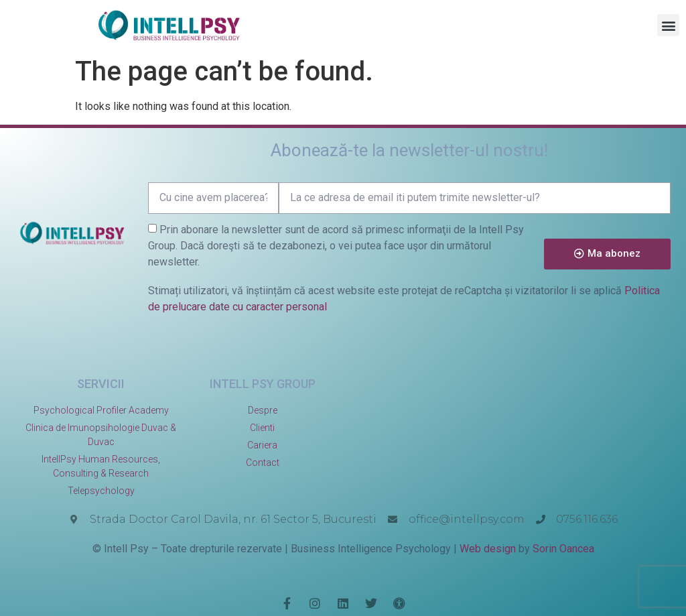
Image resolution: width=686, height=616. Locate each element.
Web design (488, 549)
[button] (668, 25)
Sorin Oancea (563, 549)
